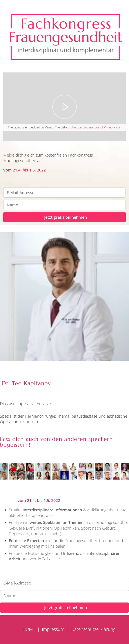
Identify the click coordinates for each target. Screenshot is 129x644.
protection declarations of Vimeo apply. (94, 127)
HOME (29, 629)
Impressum (53, 629)
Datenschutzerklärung (93, 629)
